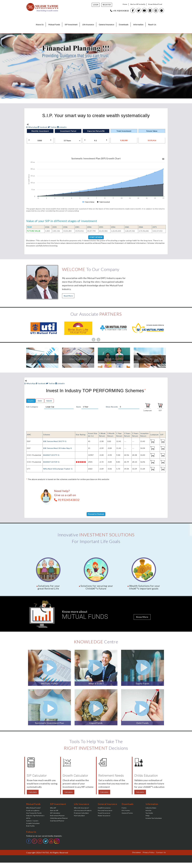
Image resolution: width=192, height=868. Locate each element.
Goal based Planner (57, 821)
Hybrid (49, 401)
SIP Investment (71, 24)
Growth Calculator (33, 824)
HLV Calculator (79, 816)
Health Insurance (104, 808)
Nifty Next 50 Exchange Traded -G (58, 469)
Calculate (33, 792)
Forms (124, 808)
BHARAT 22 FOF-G (51, 462)
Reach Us (152, 24)
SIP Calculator (55, 814)
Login (96, 5)
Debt (40, 401)
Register (107, 5)
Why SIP (53, 808)
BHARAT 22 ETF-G (51, 455)
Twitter (53, 127)
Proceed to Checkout (96, 514)
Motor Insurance (104, 816)
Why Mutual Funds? (33, 808)
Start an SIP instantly (138, 4)
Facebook (43, 127)
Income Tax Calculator (154, 819)
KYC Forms (126, 811)
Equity (31, 401)
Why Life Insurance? (81, 808)
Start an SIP (54, 811)
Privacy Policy (149, 853)
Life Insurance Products (83, 811)
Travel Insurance (104, 814)
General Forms (127, 814)
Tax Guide (149, 814)
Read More (68, 296)
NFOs (28, 819)
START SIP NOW (96, 237)
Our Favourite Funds (34, 814)
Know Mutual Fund (155, 4)
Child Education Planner (59, 819)
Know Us (40, 24)
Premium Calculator (81, 814)
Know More (142, 617)
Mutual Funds (54, 24)
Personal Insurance (105, 811)
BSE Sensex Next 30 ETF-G (55, 442)
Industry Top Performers (35, 816)
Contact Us (161, 853)
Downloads (124, 24)
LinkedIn (62, 127)
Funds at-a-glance (33, 811)
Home (125, 4)
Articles (149, 811)
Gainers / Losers (32, 821)
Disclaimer (137, 853)
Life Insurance (88, 24)
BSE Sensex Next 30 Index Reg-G (58, 448)
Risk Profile (30, 826)
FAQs (148, 816)
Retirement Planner (57, 816)
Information (138, 24)
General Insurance (106, 24)
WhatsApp (32, 127)
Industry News (151, 808)
